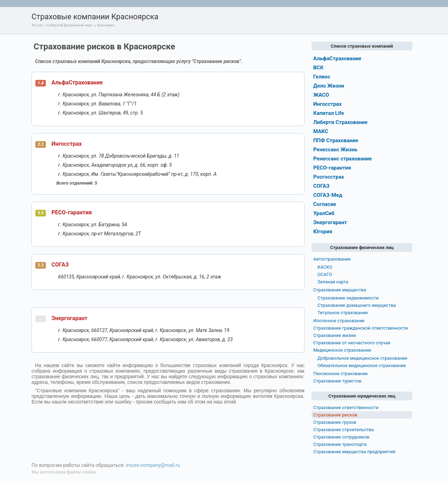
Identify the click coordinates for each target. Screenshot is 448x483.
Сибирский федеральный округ (69, 25)
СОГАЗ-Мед (328, 195)
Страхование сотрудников (341, 437)
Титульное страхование (343, 313)
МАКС (321, 131)
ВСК (318, 68)
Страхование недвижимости (348, 298)
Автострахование (332, 259)
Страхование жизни (335, 335)
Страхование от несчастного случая (352, 343)
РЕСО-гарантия (72, 212)
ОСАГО (325, 274)
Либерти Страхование (340, 122)
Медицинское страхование (342, 350)
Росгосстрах (329, 177)
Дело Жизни (329, 86)
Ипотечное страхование (339, 321)
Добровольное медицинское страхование (362, 358)
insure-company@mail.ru (153, 465)
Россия (37, 25)
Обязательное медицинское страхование (362, 365)
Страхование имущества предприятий (354, 452)
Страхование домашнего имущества (357, 305)
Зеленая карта (333, 282)
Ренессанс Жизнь (335, 150)
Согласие (325, 204)
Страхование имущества (340, 290)
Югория (323, 232)
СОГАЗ (60, 265)
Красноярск (106, 25)
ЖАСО (321, 95)
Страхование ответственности (346, 408)
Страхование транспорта (340, 444)
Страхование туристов (337, 381)
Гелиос (322, 77)
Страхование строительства (344, 430)
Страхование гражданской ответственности (360, 328)
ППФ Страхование (336, 140)
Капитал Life (329, 113)
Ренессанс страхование (342, 159)
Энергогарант (69, 318)
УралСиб (324, 213)
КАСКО (325, 267)
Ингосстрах (66, 144)
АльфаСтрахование (77, 82)
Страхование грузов (335, 422)
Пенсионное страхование (340, 374)
